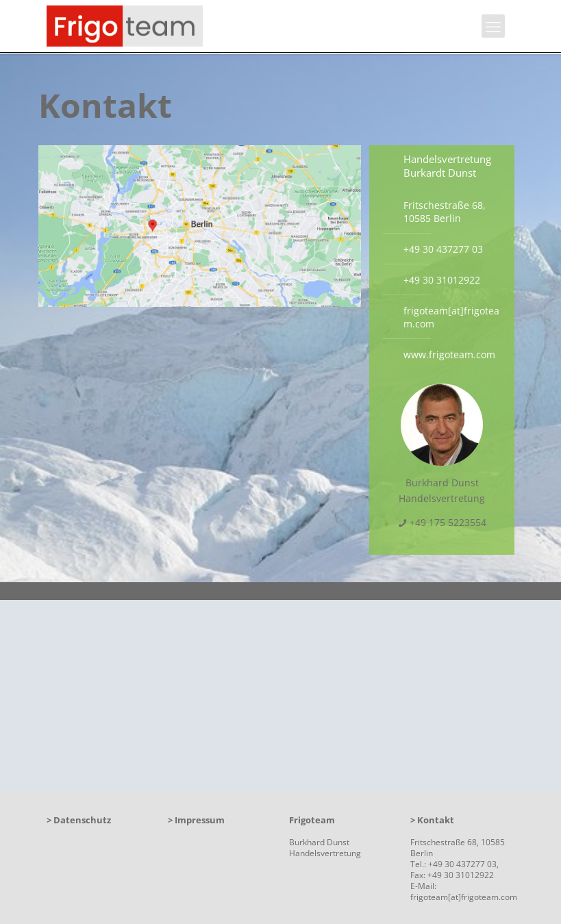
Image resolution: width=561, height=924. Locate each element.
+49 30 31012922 (442, 280)
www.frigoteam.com (449, 354)
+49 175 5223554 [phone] (448, 522)
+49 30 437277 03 (443, 249)
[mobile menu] (493, 26)
